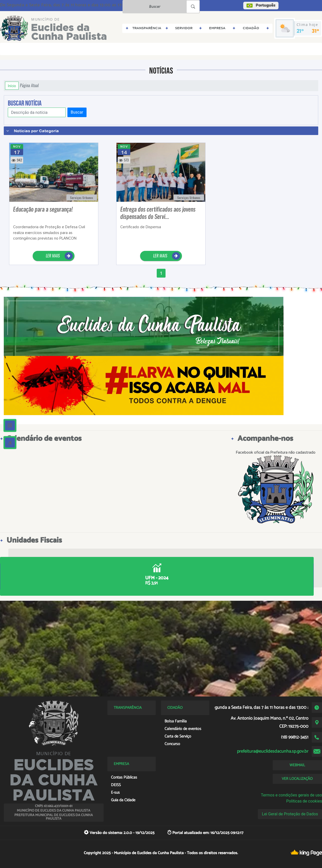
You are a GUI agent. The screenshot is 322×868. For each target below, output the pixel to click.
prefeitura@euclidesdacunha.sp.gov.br (273, 751)
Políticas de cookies (304, 801)
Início (12, 86)
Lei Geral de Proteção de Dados (290, 814)
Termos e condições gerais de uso (291, 795)
